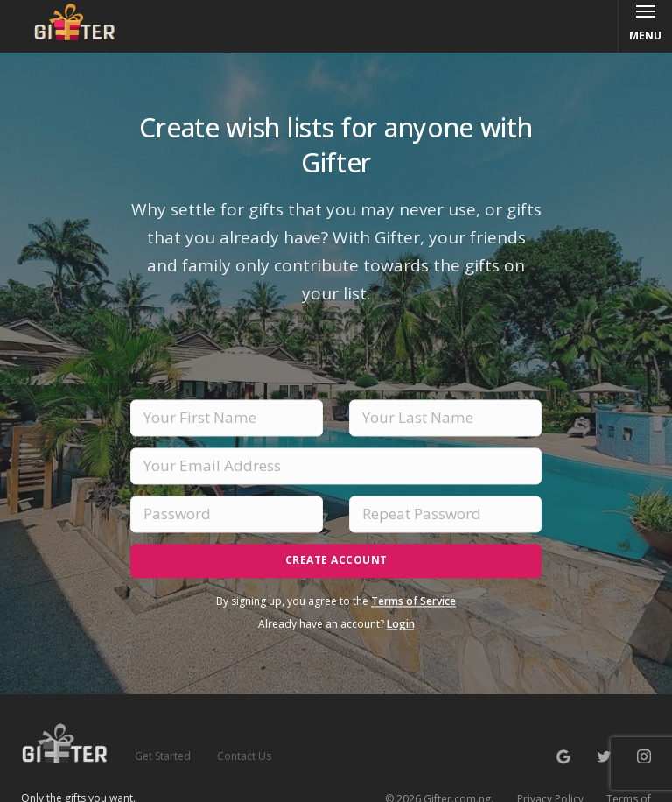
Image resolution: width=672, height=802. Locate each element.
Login (401, 624)
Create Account (336, 560)
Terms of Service (413, 601)
